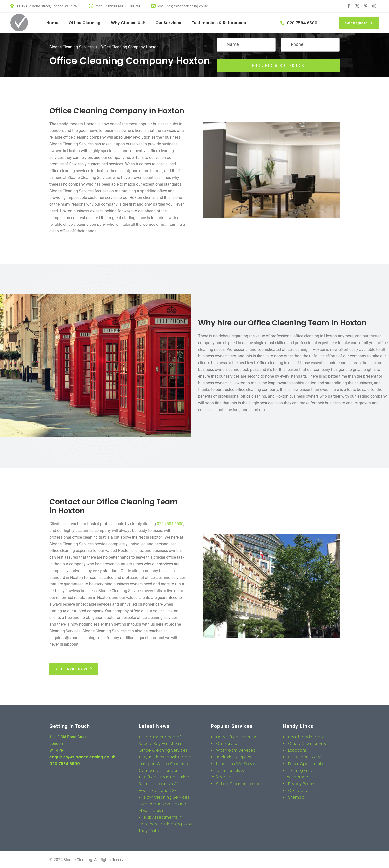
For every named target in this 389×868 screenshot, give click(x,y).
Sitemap (296, 797)
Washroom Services (236, 750)
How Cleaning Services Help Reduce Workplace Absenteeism (164, 804)
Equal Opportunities (307, 764)
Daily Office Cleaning (237, 737)
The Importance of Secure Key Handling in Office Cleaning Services (163, 744)
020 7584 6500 (170, 524)
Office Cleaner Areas (309, 744)
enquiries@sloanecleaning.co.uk (82, 757)
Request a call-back (278, 65)
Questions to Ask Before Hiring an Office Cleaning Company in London (165, 764)
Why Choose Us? (128, 23)
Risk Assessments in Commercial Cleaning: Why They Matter (165, 824)
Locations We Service (237, 764)
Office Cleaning (85, 23)
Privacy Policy (301, 784)
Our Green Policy (304, 757)
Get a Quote (359, 23)
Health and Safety (306, 737)
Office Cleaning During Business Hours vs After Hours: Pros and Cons (164, 784)
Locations (297, 750)
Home (52, 23)
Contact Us (299, 790)
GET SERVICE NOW (74, 669)
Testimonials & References (219, 23)
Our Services (168, 23)
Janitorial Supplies (234, 757)
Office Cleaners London (240, 784)
